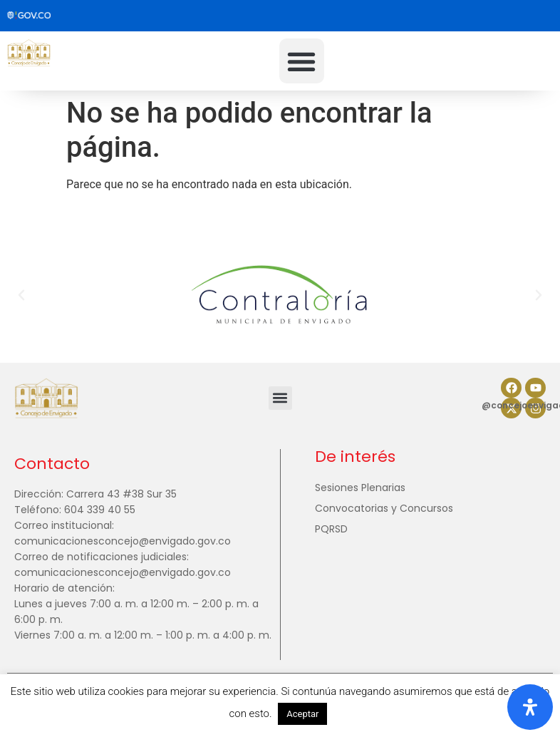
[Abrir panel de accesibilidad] (530, 707)
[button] (302, 61)
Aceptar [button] (302, 714)
